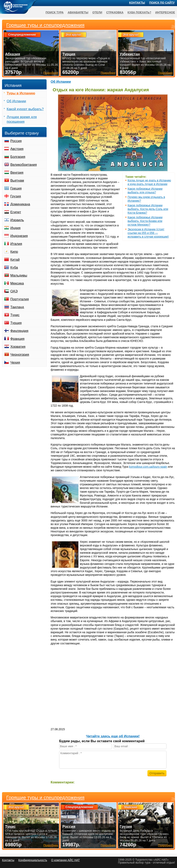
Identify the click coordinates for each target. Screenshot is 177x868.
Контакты (137, 3)
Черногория (20, 355)
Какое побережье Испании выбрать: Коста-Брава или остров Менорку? (145, 221)
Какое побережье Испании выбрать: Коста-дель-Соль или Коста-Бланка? (148, 209)
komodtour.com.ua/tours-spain (148, 467)
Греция (16, 188)
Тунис (15, 315)
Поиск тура (55, 12)
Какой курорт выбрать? (25, 109)
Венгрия (17, 173)
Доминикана (20, 204)
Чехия (15, 362)
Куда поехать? (139, 12)
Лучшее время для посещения (22, 119)
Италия (16, 244)
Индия (15, 228)
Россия (16, 141)
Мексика (17, 283)
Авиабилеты (78, 12)
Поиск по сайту (162, 3)
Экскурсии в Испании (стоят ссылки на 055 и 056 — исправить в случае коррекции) (148, 233)
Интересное (165, 12)
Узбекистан (130, 54)
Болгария (18, 157)
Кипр (14, 252)
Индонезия (19, 236)
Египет (16, 212)
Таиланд (17, 307)
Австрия (17, 149)
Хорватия (18, 347)
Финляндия (19, 331)
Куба (14, 268)
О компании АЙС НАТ (66, 860)
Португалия (20, 299)
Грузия (16, 196)
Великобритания (24, 165)
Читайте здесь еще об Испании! (113, 736)
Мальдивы (19, 275)
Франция (17, 339)
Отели (97, 12)
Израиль (17, 220)
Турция (16, 323)
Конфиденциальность (33, 860)
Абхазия (13, 54)
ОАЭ (14, 291)
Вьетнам (17, 180)
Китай (15, 260)
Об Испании (61, 82)
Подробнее (51, 845)
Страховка (115, 12)
